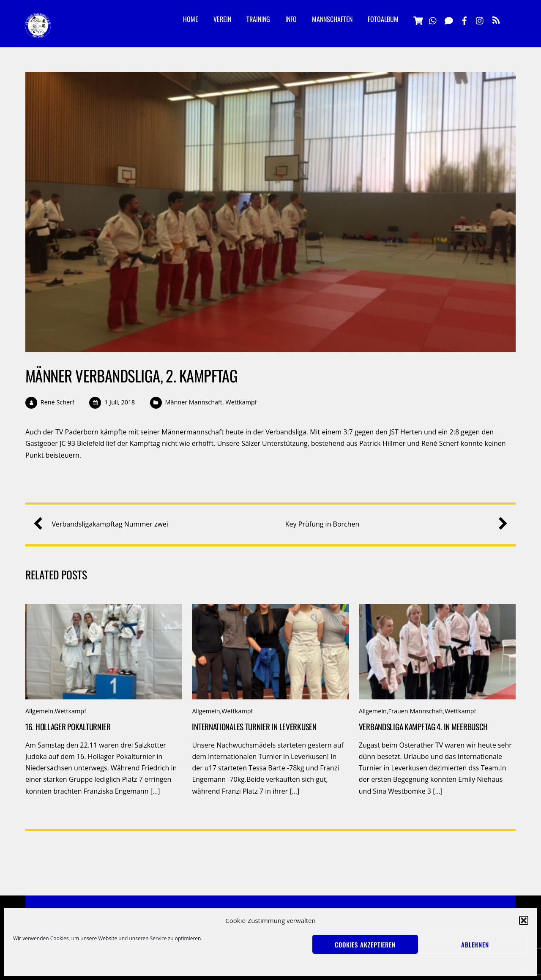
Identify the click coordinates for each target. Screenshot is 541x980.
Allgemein (39, 711)
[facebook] (464, 19)
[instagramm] (480, 19)
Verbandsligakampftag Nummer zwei (104, 524)
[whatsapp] (433, 19)
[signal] (449, 19)
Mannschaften (332, 19)
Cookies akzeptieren (365, 945)
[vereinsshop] (418, 19)
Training (258, 19)
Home (191, 19)
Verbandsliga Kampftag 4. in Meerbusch (423, 727)
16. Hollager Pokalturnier (68, 727)
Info (291, 19)
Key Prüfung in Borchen (393, 524)
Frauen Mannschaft (416, 711)
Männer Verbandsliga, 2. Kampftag (131, 375)
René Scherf (57, 402)
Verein (222, 19)
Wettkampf (241, 402)
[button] (524, 920)
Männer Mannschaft (194, 402)
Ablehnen (475, 945)
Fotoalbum (383, 19)
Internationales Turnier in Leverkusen (254, 727)
